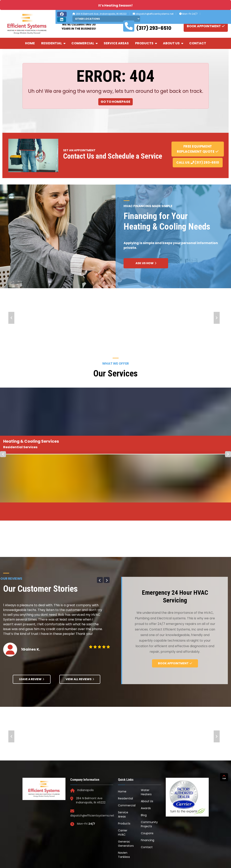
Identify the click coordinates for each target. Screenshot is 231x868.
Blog (144, 748)
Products (146, 43)
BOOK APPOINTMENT (206, 26)
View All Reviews (80, 612)
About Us (173, 43)
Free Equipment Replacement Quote (198, 149)
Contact (198, 43)
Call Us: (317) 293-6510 (198, 162)
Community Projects (149, 757)
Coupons (147, 766)
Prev (11, 318)
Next (217, 318)
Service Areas (116, 43)
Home (30, 43)
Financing (148, 773)
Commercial (85, 43)
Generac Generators (126, 777)
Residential (54, 43)
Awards (146, 741)
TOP (224, 804)
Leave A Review (32, 612)
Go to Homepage (115, 102)
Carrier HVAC (123, 766)
